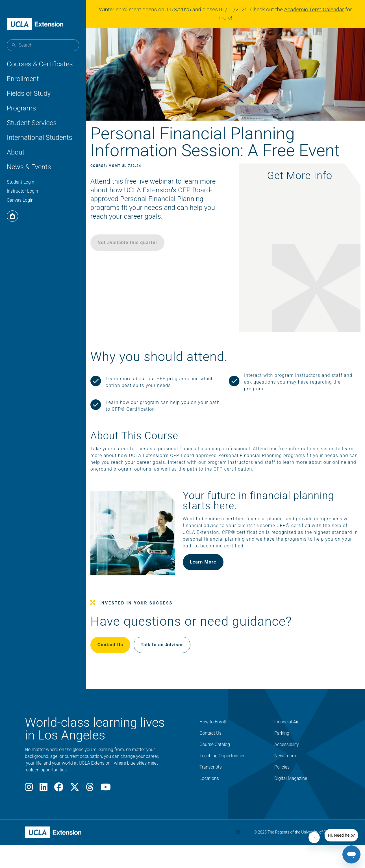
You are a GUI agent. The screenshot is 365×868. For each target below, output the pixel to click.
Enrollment (23, 79)
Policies (282, 785)
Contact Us (124, 663)
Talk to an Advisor (176, 663)
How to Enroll (213, 740)
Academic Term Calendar (316, 9)
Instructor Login (22, 191)
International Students (40, 138)
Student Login (20, 182)
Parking (282, 751)
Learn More (209, 587)
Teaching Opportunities (222, 774)
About (16, 152)
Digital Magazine (291, 796)
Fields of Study (29, 93)
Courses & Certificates (40, 64)
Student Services (32, 123)
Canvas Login (20, 200)
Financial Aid (287, 740)
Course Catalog (215, 762)
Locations (209, 796)
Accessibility (287, 762)
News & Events (29, 167)
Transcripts (211, 785)
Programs (21, 108)
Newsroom (285, 774)
